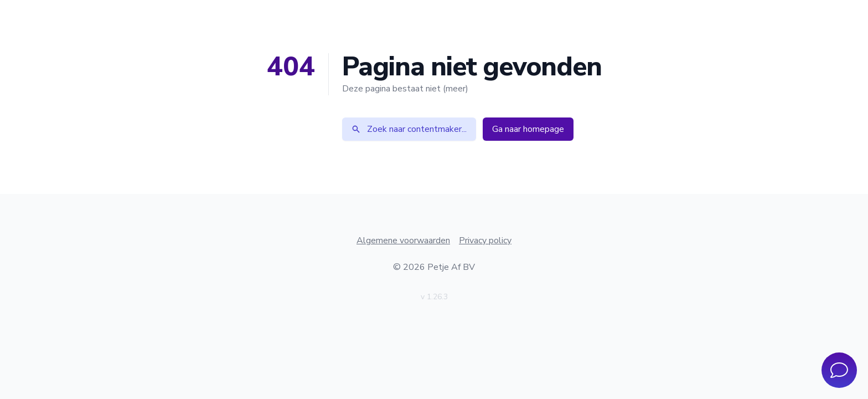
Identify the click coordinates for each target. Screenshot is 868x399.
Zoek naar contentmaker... (409, 129)
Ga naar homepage (528, 129)
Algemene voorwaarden (403, 241)
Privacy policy (485, 241)
